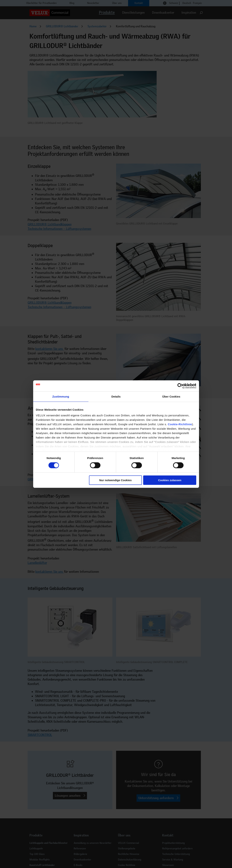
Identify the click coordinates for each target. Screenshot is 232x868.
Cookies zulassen (170, 480)
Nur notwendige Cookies (115, 480)
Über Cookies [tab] (171, 396)
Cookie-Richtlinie (180, 424)
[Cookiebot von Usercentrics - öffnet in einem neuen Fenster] (180, 386)
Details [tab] (116, 396)
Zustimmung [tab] (61, 396)
